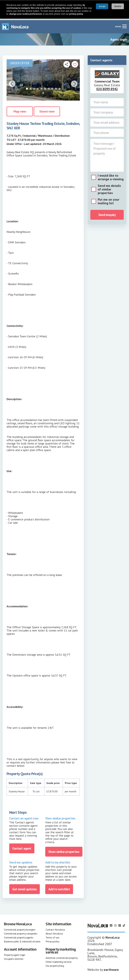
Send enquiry (107, 213)
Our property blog (55, 964)
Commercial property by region (20, 928)
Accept (102, 6)
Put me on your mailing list (109, 200)
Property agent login (15, 953)
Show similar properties (64, 850)
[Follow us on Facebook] (111, 924)
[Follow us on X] (107, 924)
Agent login (119, 38)
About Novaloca (54, 932)
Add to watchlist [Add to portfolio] (59, 888)
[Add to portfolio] (75, 63)
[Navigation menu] (124, 25)
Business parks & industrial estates (22, 940)
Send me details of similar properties (109, 188)
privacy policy (76, 14)
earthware (111, 968)
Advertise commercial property (62, 956)
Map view (20, 110)
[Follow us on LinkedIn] (103, 924)
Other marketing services (58, 960)
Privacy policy (52, 940)
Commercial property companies (21, 932)
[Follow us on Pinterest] (120, 924)
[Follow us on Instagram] (115, 924)
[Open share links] (67, 63)
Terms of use (52, 936)
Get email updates (25, 888)
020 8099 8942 (107, 87)
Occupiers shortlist (14, 957)
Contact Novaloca (55, 928)
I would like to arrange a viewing (111, 176)
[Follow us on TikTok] (124, 924)
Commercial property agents (19, 936)
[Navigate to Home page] (15, 25)
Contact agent (22, 847)
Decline (118, 6)
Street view (47, 110)
